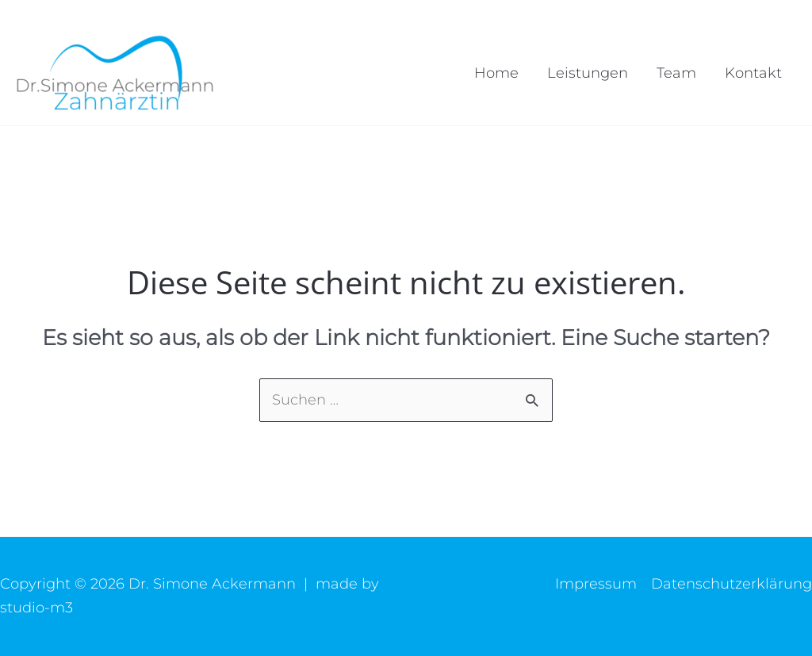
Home (496, 73)
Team (676, 73)
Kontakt (753, 73)
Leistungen (588, 73)
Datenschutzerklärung (732, 584)
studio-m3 (36, 608)
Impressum (596, 584)
